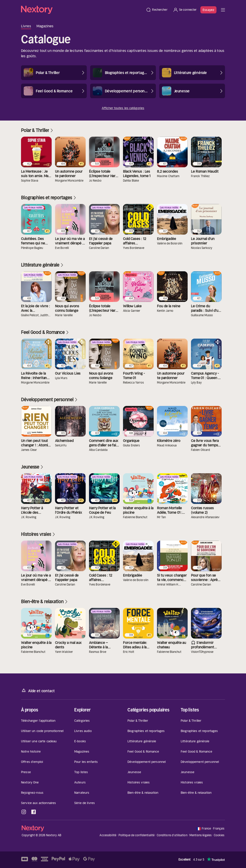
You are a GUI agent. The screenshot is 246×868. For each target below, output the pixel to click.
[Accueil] (82, 10)
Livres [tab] (26, 26)
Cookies (219, 835)
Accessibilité (108, 835)
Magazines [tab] (45, 26)
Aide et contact (38, 691)
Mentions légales (200, 835)
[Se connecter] (185, 10)
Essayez (208, 10)
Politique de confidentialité (137, 835)
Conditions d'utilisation (172, 835)
